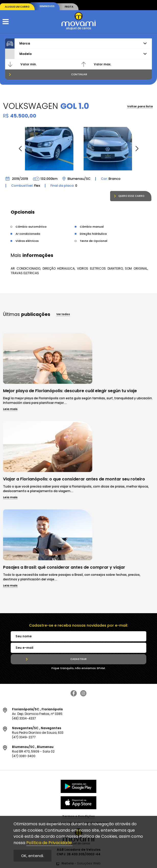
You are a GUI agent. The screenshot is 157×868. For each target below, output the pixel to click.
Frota (69, 7)
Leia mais (10, 409)
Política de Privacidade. (49, 843)
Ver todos (63, 315)
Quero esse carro (131, 196)
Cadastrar (78, 659)
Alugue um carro (17, 7)
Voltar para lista (140, 107)
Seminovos (47, 6)
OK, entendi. (32, 856)
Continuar (79, 74)
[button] (137, 149)
